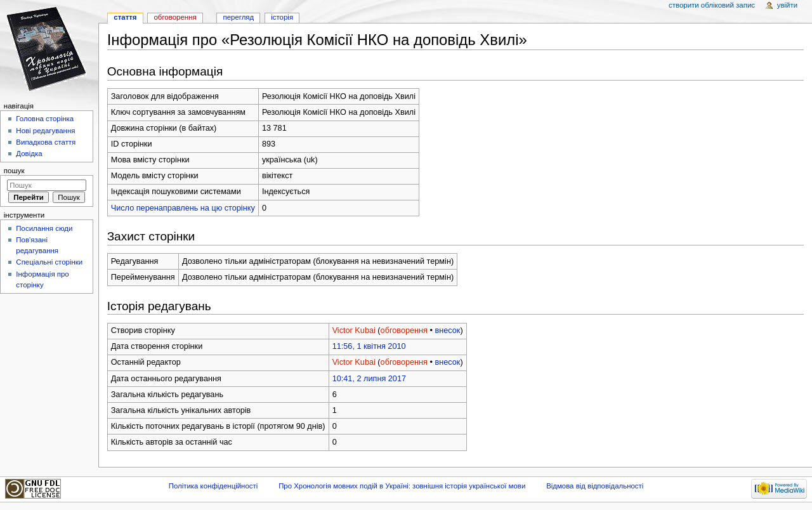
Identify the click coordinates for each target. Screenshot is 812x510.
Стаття (125, 17)
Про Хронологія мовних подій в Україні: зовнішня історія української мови (402, 486)
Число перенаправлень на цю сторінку (183, 208)
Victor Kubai (354, 330)
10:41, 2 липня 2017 (369, 379)
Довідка (29, 154)
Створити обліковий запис (712, 5)
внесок (447, 330)
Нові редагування (45, 131)
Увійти (787, 5)
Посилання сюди (44, 228)
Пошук (14, 171)
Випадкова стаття (46, 142)
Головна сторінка (45, 119)
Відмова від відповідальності (595, 486)
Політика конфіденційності (213, 486)
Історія (282, 17)
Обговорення (175, 17)
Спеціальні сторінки (49, 262)
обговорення (404, 330)
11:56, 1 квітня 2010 (369, 346)
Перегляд (238, 17)
